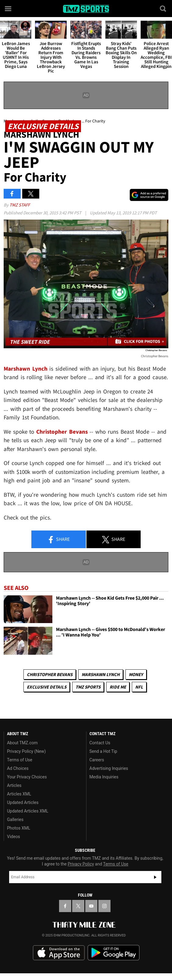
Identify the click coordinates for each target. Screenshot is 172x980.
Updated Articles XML (28, 811)
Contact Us (100, 743)
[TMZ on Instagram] (104, 906)
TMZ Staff (20, 205)
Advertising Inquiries (109, 768)
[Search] (163, 9)
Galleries (15, 820)
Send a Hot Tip (103, 751)
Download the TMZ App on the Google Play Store (114, 953)
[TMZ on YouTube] (91, 906)
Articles (14, 785)
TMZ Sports (88, 687)
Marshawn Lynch (101, 674)
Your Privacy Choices (27, 777)
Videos (14, 837)
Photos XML (19, 828)
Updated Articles (23, 802)
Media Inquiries (104, 777)
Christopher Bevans (50, 674)
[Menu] (9, 9)
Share (58, 540)
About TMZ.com (22, 743)
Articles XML (19, 794)
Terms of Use (20, 760)
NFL (139, 687)
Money (136, 674)
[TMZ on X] (78, 906)
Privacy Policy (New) (26, 751)
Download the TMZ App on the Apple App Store (59, 953)
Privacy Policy (81, 864)
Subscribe (155, 877)
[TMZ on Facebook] (65, 906)
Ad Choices (18, 768)
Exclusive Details (47, 687)
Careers (97, 760)
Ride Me (118, 687)
